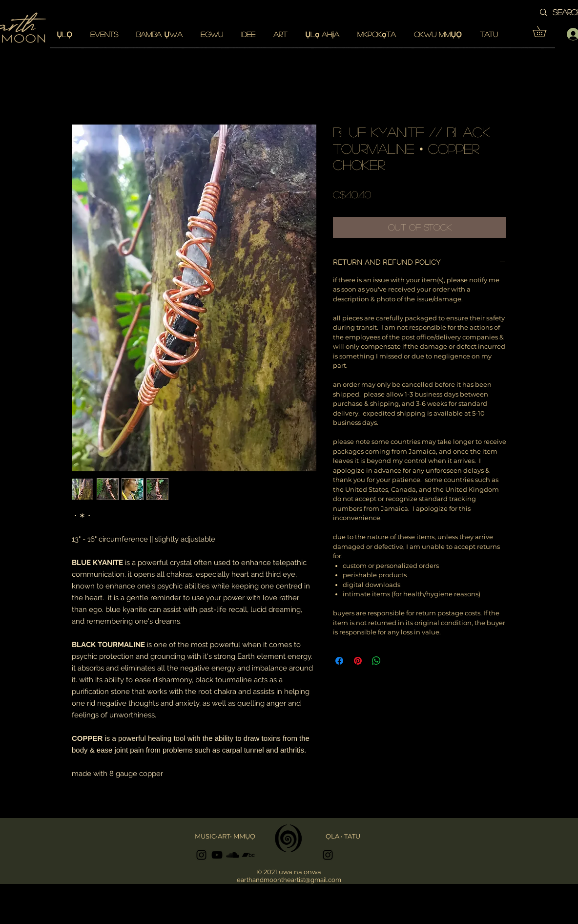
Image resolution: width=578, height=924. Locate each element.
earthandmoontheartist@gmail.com (289, 880)
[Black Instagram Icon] (201, 855)
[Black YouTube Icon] (217, 855)
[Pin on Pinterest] (358, 661)
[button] (545, 31)
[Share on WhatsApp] (376, 661)
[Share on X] (395, 661)
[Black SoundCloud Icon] (233, 855)
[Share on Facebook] (339, 661)
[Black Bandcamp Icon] (248, 855)
